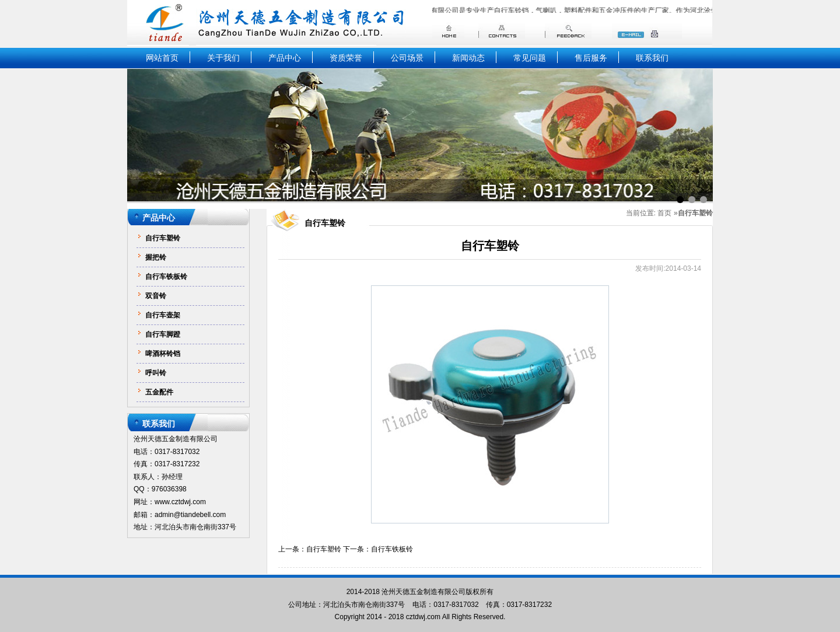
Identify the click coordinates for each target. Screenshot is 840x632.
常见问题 (530, 58)
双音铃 (156, 296)
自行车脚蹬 (163, 334)
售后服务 (591, 58)
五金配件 (159, 392)
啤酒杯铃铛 (163, 354)
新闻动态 (468, 58)
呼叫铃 (156, 373)
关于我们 (223, 58)
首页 (664, 214)
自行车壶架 (163, 315)
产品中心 (285, 58)
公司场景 (407, 58)
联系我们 (652, 58)
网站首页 (162, 58)
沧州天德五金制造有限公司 (423, 592)
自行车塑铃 (163, 238)
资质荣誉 (346, 58)
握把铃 (156, 257)
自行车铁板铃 (166, 277)
